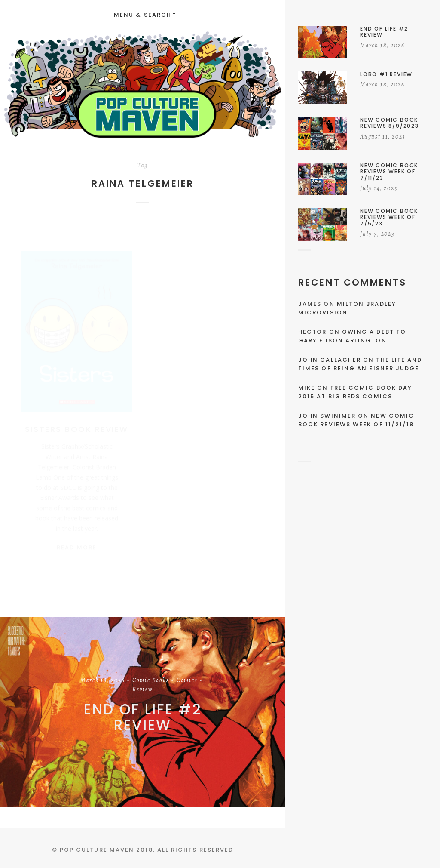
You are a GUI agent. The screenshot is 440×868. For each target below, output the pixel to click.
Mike (307, 388)
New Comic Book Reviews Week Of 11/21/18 (356, 420)
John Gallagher (330, 360)
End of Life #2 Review (143, 717)
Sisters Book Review (77, 421)
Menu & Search (144, 15)
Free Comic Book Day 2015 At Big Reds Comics (355, 392)
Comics (187, 681)
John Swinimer (327, 416)
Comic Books (151, 681)
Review (143, 690)
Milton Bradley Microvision (347, 308)
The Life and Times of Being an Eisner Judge (360, 364)
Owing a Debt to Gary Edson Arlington (352, 336)
